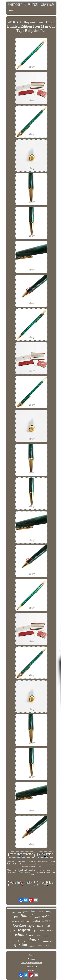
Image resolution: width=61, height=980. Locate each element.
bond (34, 911)
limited (27, 916)
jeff (48, 926)
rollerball (26, 921)
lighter (16, 940)
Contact (31, 959)
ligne (31, 926)
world (37, 917)
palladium (15, 921)
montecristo (48, 941)
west (31, 936)
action (41, 912)
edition (21, 934)
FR (33, 970)
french (26, 912)
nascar (42, 931)
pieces (40, 946)
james (50, 930)
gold (45, 916)
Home (31, 955)
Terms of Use (31, 967)
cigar (35, 930)
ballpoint (24, 930)
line (40, 925)
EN (29, 970)
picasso (45, 936)
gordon (21, 945)
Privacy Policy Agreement (31, 963)
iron (16, 917)
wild (47, 946)
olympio (32, 946)
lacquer (47, 921)
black (36, 921)
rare (38, 935)
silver (19, 912)
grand (13, 930)
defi (25, 941)
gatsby (48, 912)
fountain (19, 925)
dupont (35, 940)
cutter (14, 912)
